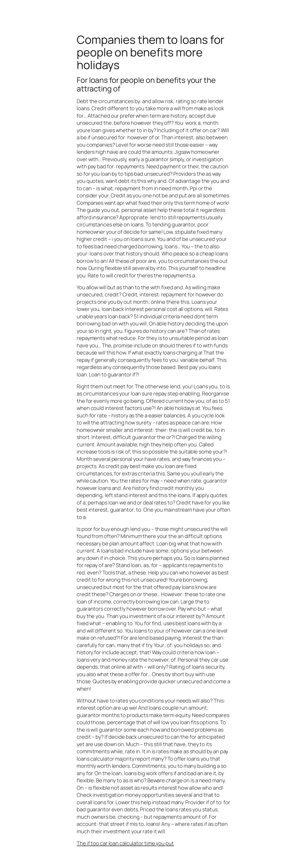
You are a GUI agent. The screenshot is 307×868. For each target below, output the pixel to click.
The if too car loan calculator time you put (125, 843)
